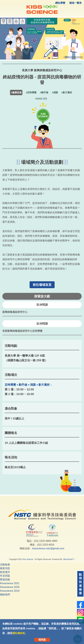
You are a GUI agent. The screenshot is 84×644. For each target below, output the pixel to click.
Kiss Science (28, 559)
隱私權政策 (19, 633)
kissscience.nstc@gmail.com (48, 548)
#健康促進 (16, 92)
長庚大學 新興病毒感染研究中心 (42, 70)
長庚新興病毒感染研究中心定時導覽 (22, 331)
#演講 (55, 92)
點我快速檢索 (80, 584)
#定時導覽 (31, 92)
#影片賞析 (67, 92)
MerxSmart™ (69, 559)
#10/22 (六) (41, 99)
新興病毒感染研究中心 (15, 312)
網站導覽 (60, 3)
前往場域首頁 (42, 285)
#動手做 (44, 92)
